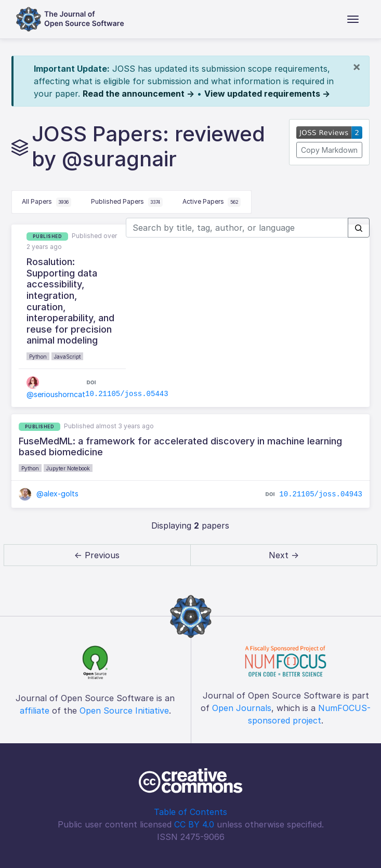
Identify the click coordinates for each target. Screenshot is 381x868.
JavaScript (67, 357)
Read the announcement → (139, 94)
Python (38, 357)
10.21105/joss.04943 (321, 494)
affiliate (35, 711)
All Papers (47, 202)
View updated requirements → (267, 94)
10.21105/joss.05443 (127, 394)
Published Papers (127, 202)
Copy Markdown (329, 150)
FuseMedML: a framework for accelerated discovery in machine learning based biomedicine (180, 447)
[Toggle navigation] (353, 19)
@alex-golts (49, 494)
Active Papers (212, 202)
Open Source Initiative (124, 711)
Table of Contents (190, 812)
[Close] (357, 67)
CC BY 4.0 (194, 824)
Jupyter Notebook (68, 468)
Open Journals (242, 708)
